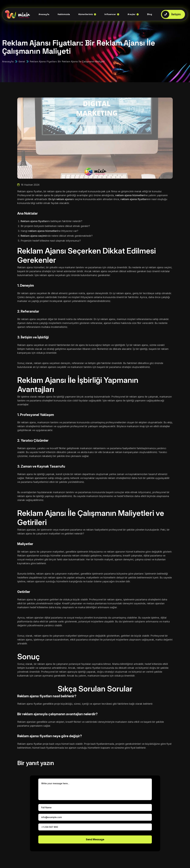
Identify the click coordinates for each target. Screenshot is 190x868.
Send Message (95, 839)
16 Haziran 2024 (28, 185)
